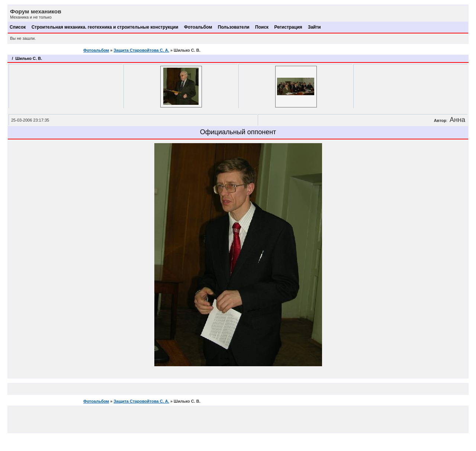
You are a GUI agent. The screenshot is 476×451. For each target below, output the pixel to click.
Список (18, 27)
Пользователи (234, 27)
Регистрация (288, 27)
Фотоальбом (198, 27)
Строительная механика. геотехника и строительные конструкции (105, 27)
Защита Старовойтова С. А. (141, 50)
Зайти (314, 27)
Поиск (262, 27)
